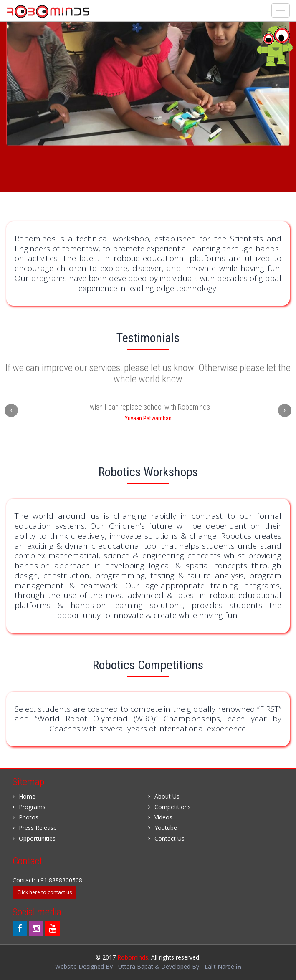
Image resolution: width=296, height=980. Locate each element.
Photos (25, 817)
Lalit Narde (223, 966)
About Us (164, 796)
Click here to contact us (44, 892)
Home (24, 796)
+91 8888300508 (59, 880)
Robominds (133, 957)
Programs (29, 807)
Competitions (170, 807)
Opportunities (34, 838)
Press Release (35, 828)
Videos (160, 817)
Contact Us (166, 838)
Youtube (163, 828)
